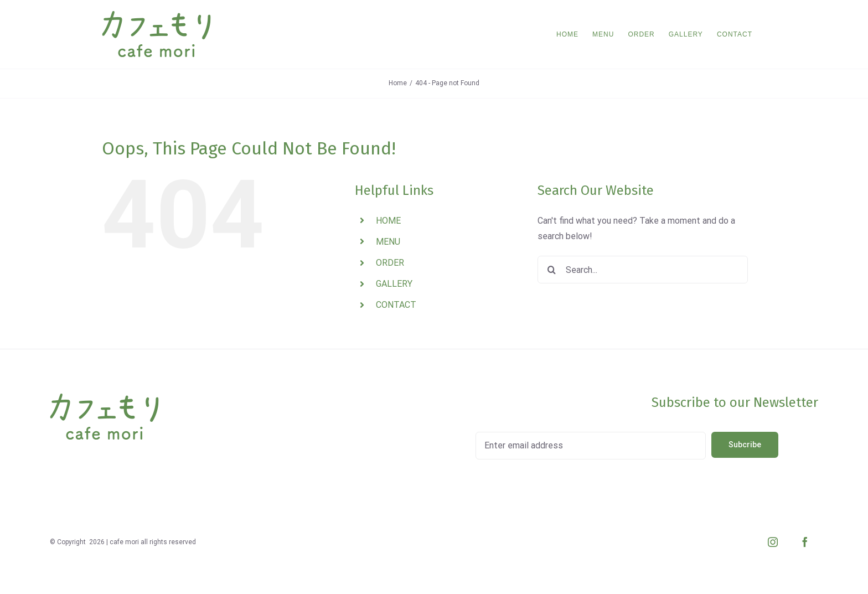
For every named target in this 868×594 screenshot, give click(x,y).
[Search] (551, 270)
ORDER (390, 263)
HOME (388, 221)
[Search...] (643, 270)
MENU (388, 242)
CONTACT (396, 305)
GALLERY (394, 284)
